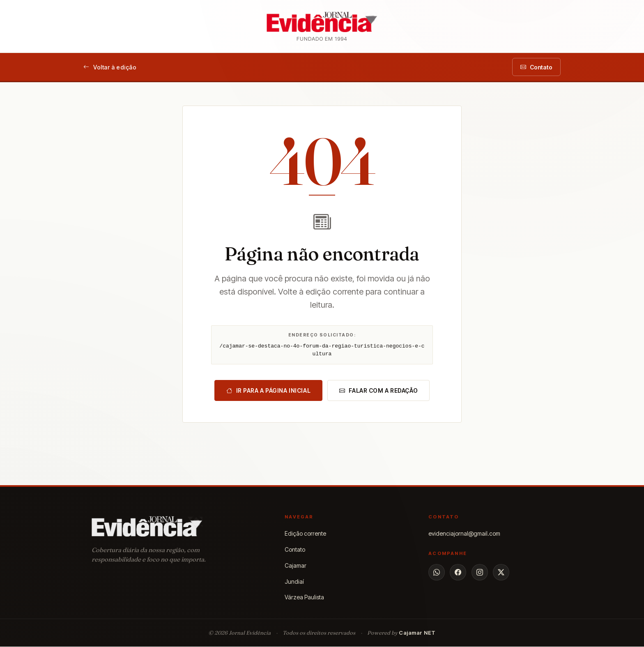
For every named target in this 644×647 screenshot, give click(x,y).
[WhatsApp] (437, 573)
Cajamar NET (417, 633)
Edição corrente (305, 534)
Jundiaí (294, 581)
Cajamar (296, 565)
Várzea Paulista (304, 597)
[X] (501, 573)
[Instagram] (480, 573)
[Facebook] (458, 573)
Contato (295, 550)
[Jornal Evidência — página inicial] (322, 26)
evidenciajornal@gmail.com (464, 534)
